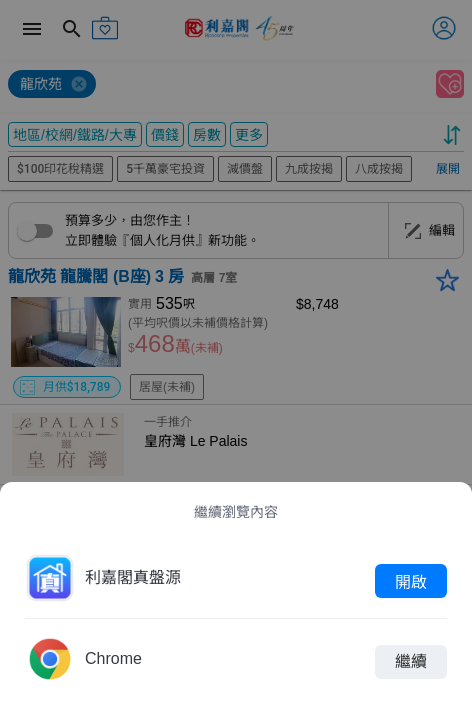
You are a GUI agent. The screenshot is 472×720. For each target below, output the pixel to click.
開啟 (411, 581)
